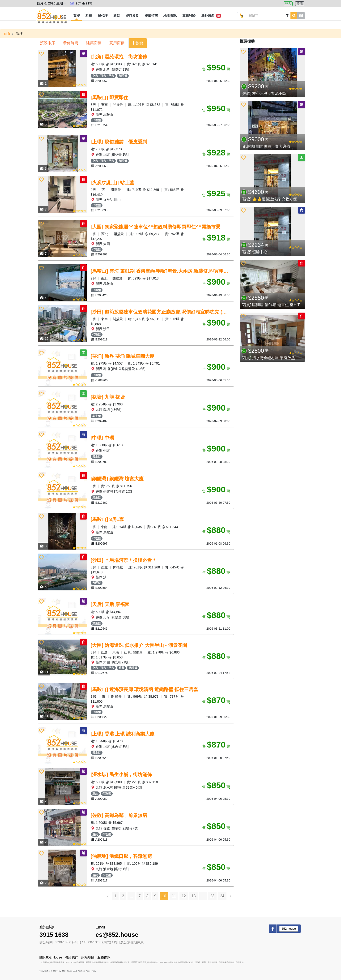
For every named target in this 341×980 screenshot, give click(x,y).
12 (184, 896)
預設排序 (47, 43)
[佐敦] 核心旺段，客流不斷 (264, 93)
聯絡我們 (72, 957)
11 (174, 896)
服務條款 (104, 957)
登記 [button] (300, 4)
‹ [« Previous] (108, 896)
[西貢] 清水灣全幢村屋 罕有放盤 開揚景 (274, 358)
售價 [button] (139, 43)
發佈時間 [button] (71, 43)
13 (194, 896)
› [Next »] (231, 896)
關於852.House (51, 957)
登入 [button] (288, 4)
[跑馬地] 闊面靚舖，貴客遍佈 (266, 146)
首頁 (7, 34)
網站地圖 (88, 957)
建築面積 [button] (94, 43)
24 (222, 896)
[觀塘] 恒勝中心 (254, 252)
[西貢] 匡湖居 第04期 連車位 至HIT (271, 305)
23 (212, 896)
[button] (77, 16)
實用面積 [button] (117, 43)
